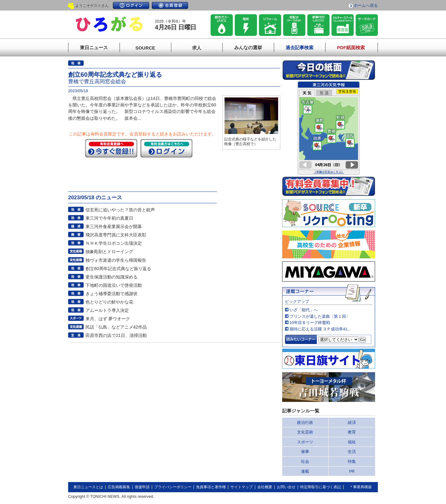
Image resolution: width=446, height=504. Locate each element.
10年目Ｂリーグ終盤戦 (310, 323)
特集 (352, 461)
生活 (352, 452)
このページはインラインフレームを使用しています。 (329, 128)
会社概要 (265, 487)
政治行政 (305, 422)
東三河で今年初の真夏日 (109, 218)
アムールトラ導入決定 (107, 310)
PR (352, 471)
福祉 (352, 442)
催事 (305, 452)
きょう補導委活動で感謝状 (111, 294)
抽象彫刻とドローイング (109, 252)
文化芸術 (305, 432)
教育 (352, 432)
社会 (305, 461)
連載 (305, 471)
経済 (352, 422)
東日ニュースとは (88, 487)
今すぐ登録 (111, 148)
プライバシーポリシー (173, 487)
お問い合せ (286, 487)
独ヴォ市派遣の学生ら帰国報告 (116, 260)
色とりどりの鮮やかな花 (109, 302)
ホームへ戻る (366, 5)
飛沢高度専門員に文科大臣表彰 (116, 235)
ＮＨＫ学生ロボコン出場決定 (114, 243)
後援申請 (142, 487)
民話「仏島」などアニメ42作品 (116, 327)
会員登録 (170, 5)
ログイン (131, 5)
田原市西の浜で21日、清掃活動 (116, 335)
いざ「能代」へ (304, 310)
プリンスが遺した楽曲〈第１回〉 (320, 316)
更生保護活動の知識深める (111, 277)
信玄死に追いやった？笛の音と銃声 (120, 210)
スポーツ (305, 442)
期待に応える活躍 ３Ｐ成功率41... (320, 329)
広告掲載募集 (119, 487)
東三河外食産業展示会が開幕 (114, 226)
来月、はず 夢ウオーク (108, 319)
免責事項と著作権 (211, 487)
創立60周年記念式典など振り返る (118, 269)
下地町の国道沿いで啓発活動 (114, 285)
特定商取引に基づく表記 (321, 487)
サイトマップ (242, 487)
